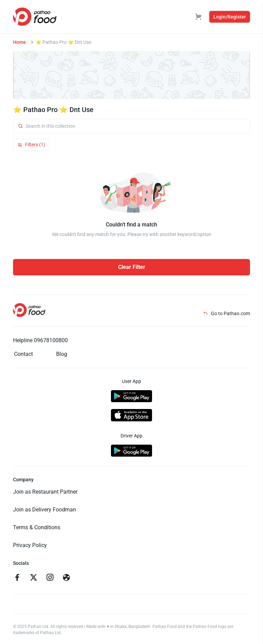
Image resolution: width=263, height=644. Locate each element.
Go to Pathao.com (227, 313)
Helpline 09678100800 (40, 340)
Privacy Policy (30, 545)
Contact (23, 354)
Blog (62, 354)
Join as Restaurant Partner (45, 492)
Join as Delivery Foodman (45, 510)
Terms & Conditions (37, 527)
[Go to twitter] (34, 578)
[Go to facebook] (17, 578)
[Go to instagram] (50, 578)
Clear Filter (132, 267)
